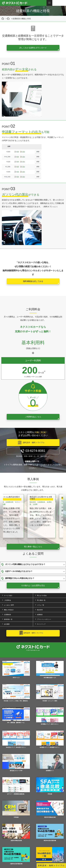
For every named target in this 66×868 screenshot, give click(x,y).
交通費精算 (7, 615)
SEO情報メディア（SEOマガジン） (50, 716)
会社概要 (7, 624)
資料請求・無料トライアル (51, 865)
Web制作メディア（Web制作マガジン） (50, 739)
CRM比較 (16, 809)
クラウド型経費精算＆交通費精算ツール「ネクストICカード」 (3, 18)
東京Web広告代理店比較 (50, 832)
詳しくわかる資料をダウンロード (33, 48)
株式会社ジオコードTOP (16, 763)
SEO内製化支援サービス (50, 670)
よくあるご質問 (9, 605)
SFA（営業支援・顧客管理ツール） (16, 715)
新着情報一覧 (8, 619)
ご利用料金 (7, 600)
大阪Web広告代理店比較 (16, 856)
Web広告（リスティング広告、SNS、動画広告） (16, 693)
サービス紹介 (8, 596)
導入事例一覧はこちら (33, 547)
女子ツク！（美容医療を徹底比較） (16, 786)
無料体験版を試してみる (33, 281)
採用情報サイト (50, 763)
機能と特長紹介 (9, 610)
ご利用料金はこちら (33, 417)
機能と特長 (9, 18)
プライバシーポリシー (44, 619)
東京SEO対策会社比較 (50, 809)
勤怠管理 (40, 610)
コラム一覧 (41, 605)
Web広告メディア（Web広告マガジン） (16, 739)
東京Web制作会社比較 (50, 856)
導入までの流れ (42, 596)
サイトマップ (41, 624)
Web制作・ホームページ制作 (50, 693)
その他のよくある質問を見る (33, 585)
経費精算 (40, 615)
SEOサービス (16, 670)
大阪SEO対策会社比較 (16, 832)
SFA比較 (50, 786)
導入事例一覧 (41, 600)
